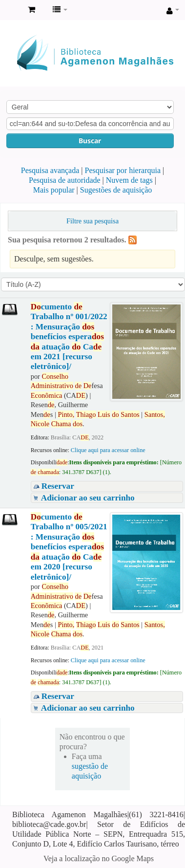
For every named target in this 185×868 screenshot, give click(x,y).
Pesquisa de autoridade (65, 180)
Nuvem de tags (129, 180)
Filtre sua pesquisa (92, 221)
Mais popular (54, 190)
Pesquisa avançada (50, 170)
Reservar (58, 486)
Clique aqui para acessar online (108, 450)
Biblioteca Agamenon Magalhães (10, 10)
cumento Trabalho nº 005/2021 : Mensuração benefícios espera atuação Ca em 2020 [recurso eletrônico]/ (69, 547)
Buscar (90, 141)
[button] (31, 10)
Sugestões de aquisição (116, 190)
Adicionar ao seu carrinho (88, 498)
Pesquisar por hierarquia (123, 170)
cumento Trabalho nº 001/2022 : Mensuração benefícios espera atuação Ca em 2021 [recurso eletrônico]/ (69, 337)
